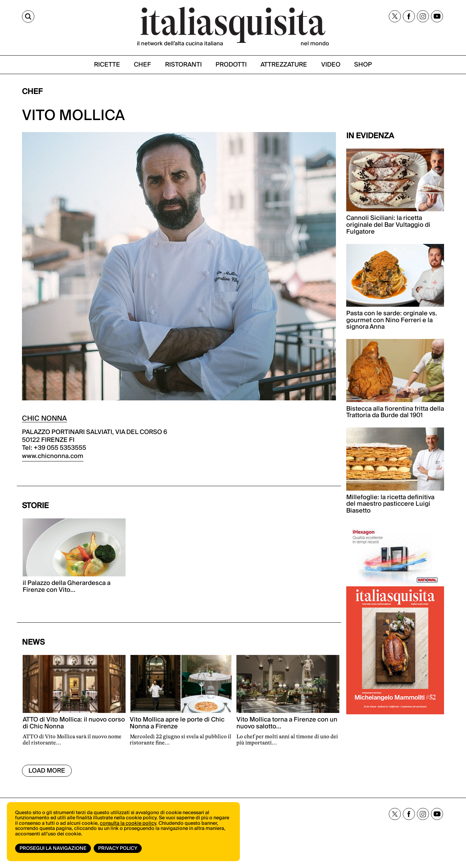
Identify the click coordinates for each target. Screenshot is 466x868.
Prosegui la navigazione (53, 848)
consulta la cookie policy (128, 823)
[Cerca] (28, 16)
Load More (47, 771)
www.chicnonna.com (53, 456)
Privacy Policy (118, 848)
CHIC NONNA (44, 419)
